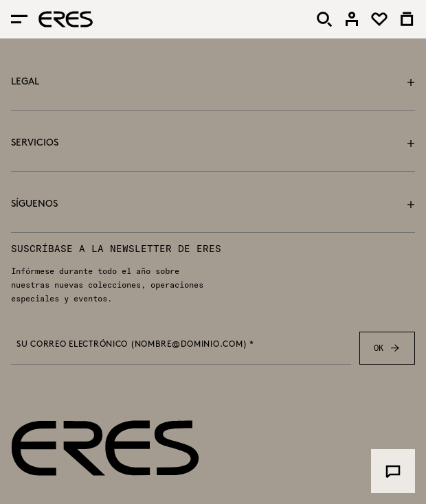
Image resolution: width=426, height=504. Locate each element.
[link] (352, 19)
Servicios (213, 143)
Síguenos (213, 204)
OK (387, 348)
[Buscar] (324, 19)
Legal (213, 82)
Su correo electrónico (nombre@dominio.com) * (135, 345)
